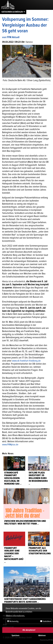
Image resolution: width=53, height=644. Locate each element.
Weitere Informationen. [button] (15, 616)
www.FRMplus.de (10, 444)
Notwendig (13, 621)
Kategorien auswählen (12, 12)
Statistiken (46, 621)
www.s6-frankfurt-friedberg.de (26, 361)
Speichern (15, 635)
